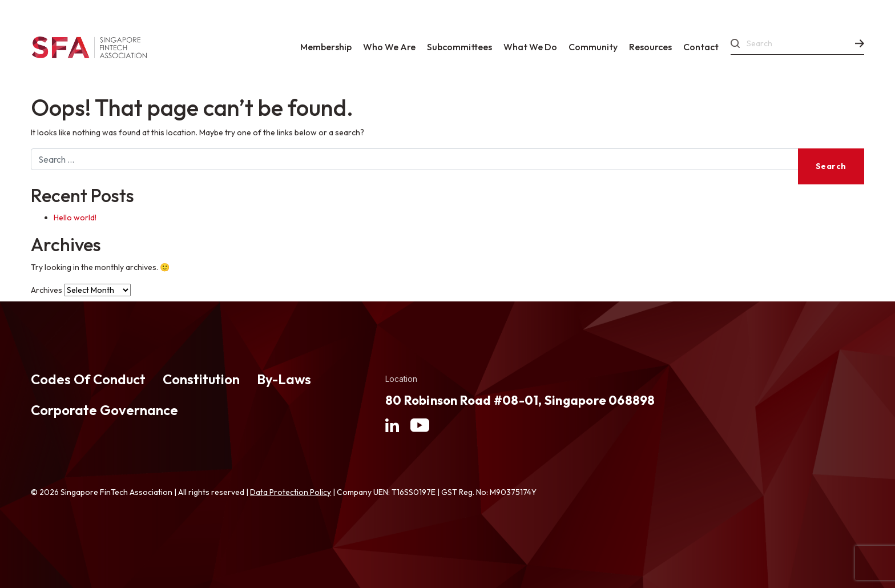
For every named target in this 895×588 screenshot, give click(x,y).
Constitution (201, 379)
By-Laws (284, 379)
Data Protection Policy (291, 492)
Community (593, 47)
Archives (47, 290)
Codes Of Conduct (88, 379)
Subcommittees (459, 47)
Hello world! (75, 218)
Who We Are (389, 47)
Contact (701, 47)
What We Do (530, 47)
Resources (650, 47)
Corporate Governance (104, 410)
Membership (326, 47)
